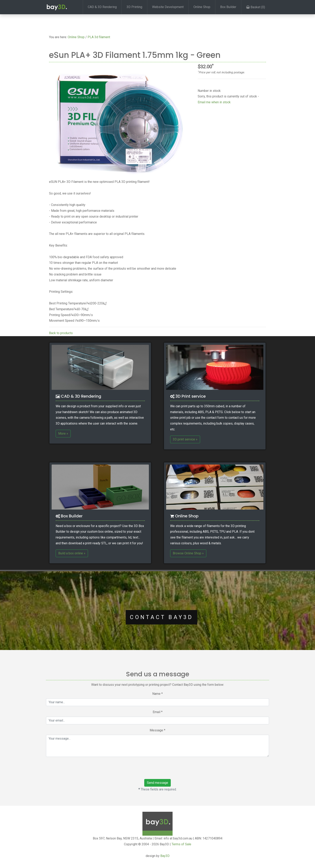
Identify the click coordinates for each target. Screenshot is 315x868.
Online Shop (202, 7)
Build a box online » (72, 553)
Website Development (168, 7)
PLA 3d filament (99, 37)
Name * (157, 694)
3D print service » (185, 439)
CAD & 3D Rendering (102, 7)
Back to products (61, 333)
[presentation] (74, 768)
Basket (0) (256, 7)
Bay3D (165, 856)
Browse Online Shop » (188, 553)
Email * (158, 712)
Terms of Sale (181, 844)
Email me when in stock (214, 102)
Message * (157, 730)
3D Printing (134, 7)
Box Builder (228, 7)
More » (63, 433)
